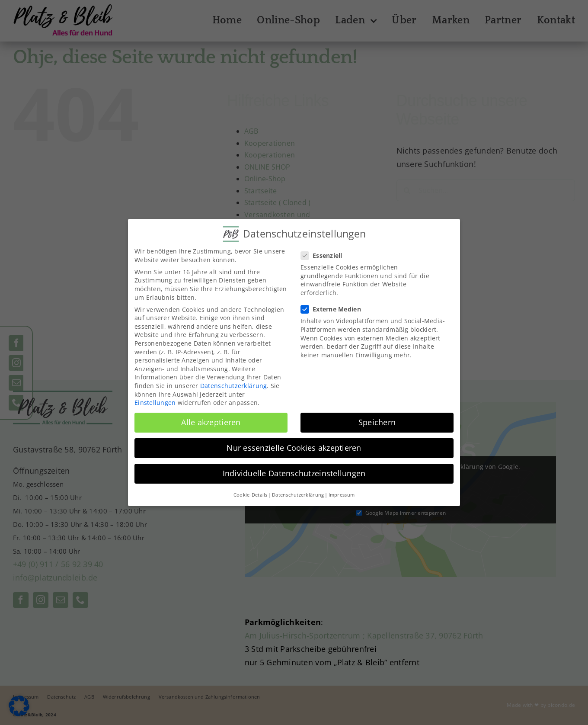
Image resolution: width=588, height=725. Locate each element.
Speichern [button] (377, 422)
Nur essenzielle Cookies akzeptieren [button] (294, 448)
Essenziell (325, 255)
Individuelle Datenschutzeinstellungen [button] (294, 473)
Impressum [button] (342, 495)
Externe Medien (334, 309)
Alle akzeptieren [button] (211, 422)
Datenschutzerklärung (233, 386)
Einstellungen (155, 403)
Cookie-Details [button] (251, 495)
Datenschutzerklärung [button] (298, 495)
